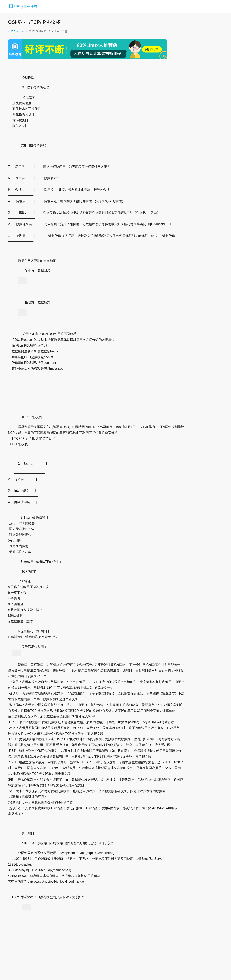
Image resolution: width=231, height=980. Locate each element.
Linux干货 (61, 31)
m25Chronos (16, 31)
